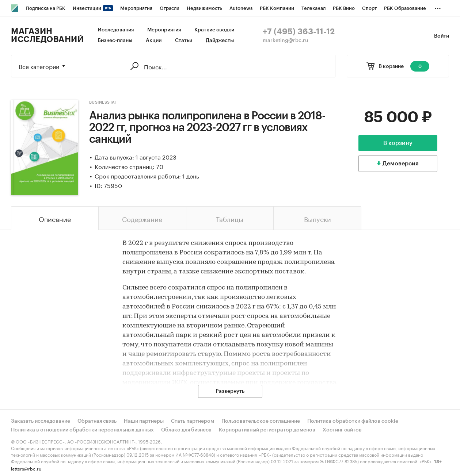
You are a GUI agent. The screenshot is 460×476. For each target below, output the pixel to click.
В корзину (398, 143)
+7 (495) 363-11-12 (299, 32)
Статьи (184, 41)
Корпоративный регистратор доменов (267, 430)
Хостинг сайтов (342, 430)
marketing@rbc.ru (286, 41)
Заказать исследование (41, 421)
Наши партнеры (144, 421)
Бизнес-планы (115, 41)
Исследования (116, 30)
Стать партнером (193, 421)
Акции (154, 41)
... (438, 7)
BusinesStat (103, 102)
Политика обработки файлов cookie (353, 421)
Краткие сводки (214, 30)
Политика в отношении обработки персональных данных (82, 430)
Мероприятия (164, 30)
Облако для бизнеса (186, 430)
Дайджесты (220, 41)
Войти (442, 36)
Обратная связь (97, 421)
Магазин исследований (47, 35)
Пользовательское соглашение (261, 421)
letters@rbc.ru (26, 468)
